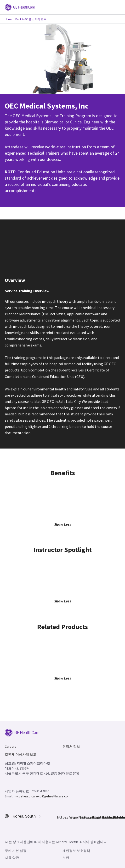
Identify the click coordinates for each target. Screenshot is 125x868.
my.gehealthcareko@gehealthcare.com (42, 796)
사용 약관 (12, 858)
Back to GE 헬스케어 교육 (31, 19)
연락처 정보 (71, 747)
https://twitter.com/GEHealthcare (83, 817)
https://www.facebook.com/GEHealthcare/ (60, 817)
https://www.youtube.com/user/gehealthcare (106, 817)
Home (9, 19)
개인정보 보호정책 (76, 851)
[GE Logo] (20, 7)
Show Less (63, 524)
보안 (66, 858)
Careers (11, 747)
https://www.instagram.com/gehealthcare (71, 817)
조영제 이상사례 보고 (21, 754)
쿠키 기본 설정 (16, 851)
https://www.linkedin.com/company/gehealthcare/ (94, 817)
